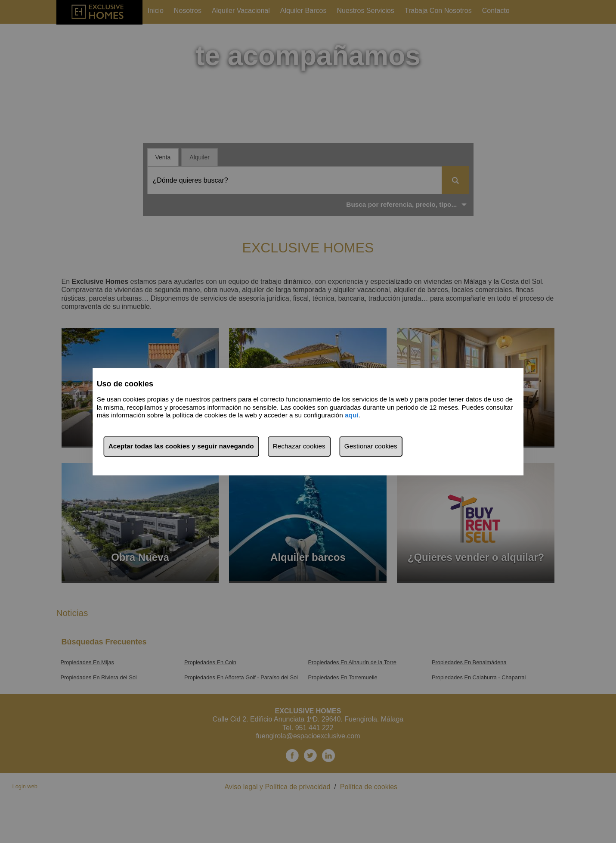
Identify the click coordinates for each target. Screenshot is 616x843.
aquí (352, 415)
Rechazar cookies (299, 446)
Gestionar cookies (371, 446)
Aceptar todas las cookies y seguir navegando (181, 446)
